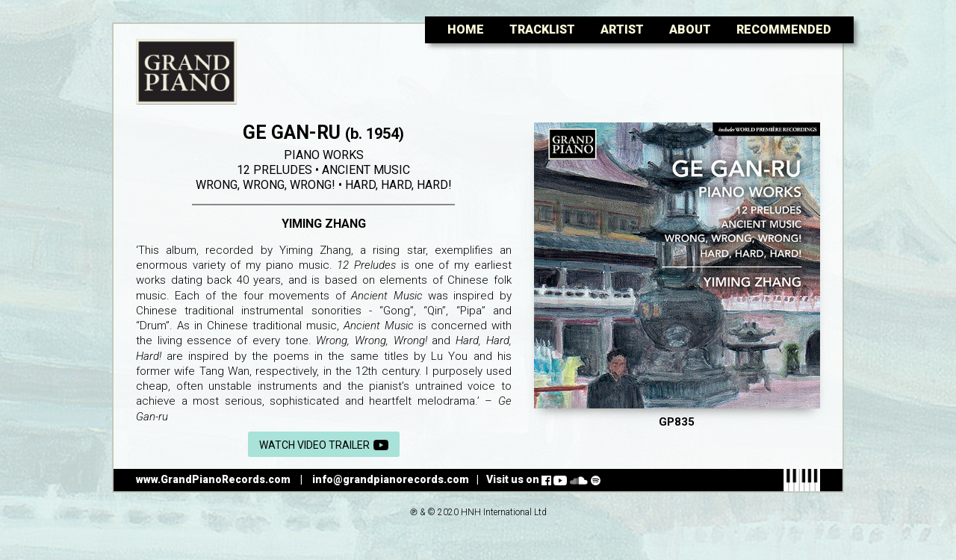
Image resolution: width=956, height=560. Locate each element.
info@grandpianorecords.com (391, 479)
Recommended (784, 29)
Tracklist (542, 29)
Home (466, 29)
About (690, 29)
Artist (622, 29)
